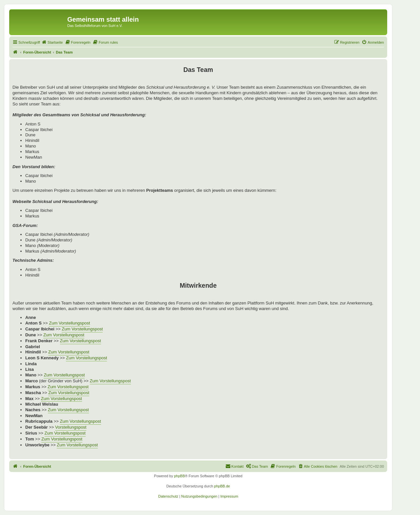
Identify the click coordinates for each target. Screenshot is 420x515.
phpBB (179, 476)
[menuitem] (52, 42)
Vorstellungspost (71, 427)
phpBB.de (222, 486)
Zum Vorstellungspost (69, 323)
